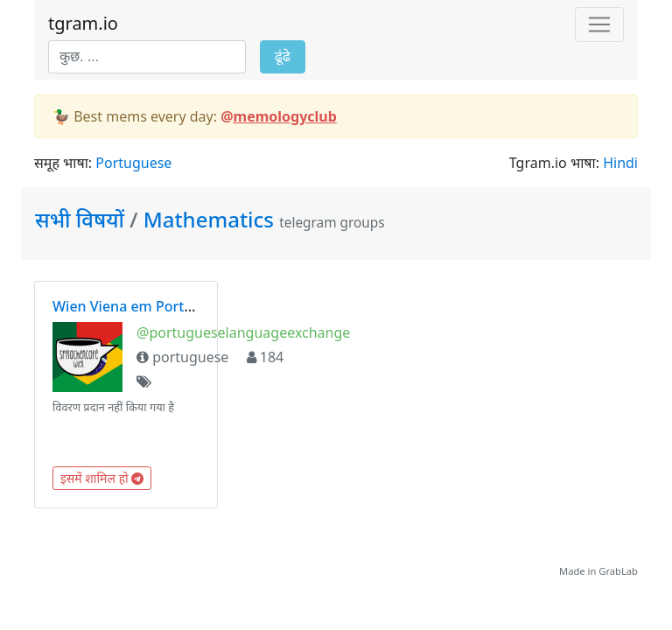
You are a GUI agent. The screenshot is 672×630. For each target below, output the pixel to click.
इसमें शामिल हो (102, 478)
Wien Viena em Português (139, 306)
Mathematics (209, 219)
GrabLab (618, 571)
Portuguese (133, 163)
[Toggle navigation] (599, 24)
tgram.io (83, 23)
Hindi (620, 163)
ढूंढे (283, 56)
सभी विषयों (82, 219)
